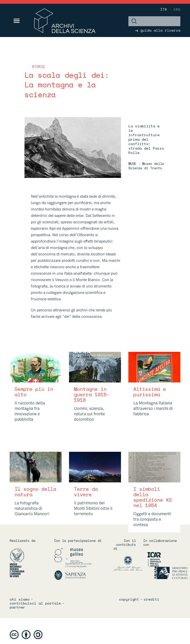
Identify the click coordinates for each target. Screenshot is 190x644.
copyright (129, 599)
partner (17, 607)
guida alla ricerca (158, 30)
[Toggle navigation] (17, 21)
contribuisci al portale (35, 603)
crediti (152, 599)
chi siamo (20, 599)
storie (39, 66)
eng (177, 9)
